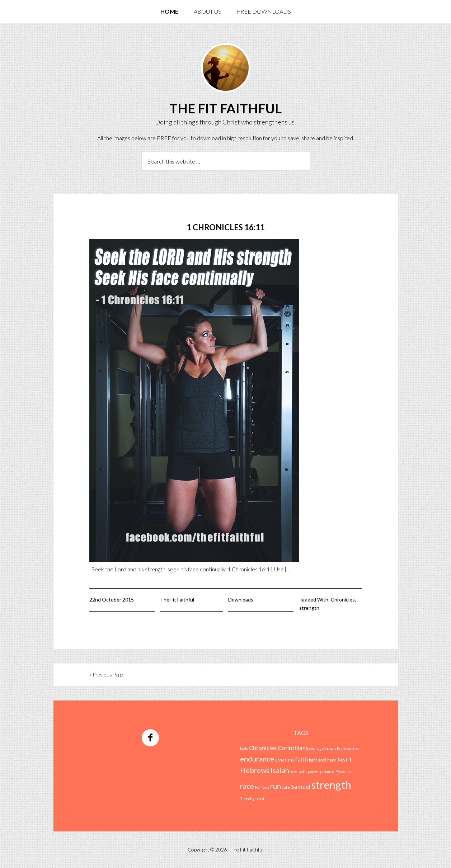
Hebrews (255, 770)
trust (260, 799)
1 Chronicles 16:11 (226, 227)
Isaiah (280, 770)
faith (301, 759)
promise (327, 771)
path (303, 771)
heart (345, 759)
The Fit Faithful (225, 108)
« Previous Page (106, 674)
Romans (262, 787)
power (313, 771)
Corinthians (293, 748)
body (244, 748)
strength (309, 608)
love (294, 771)
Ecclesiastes (348, 748)
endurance (257, 759)
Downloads (241, 600)
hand (332, 760)
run (276, 786)
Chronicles (343, 600)
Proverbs (343, 771)
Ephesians (285, 760)
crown (330, 748)
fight (313, 760)
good (322, 760)
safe (286, 787)
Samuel (301, 786)
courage (317, 748)
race (247, 786)
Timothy (247, 799)
